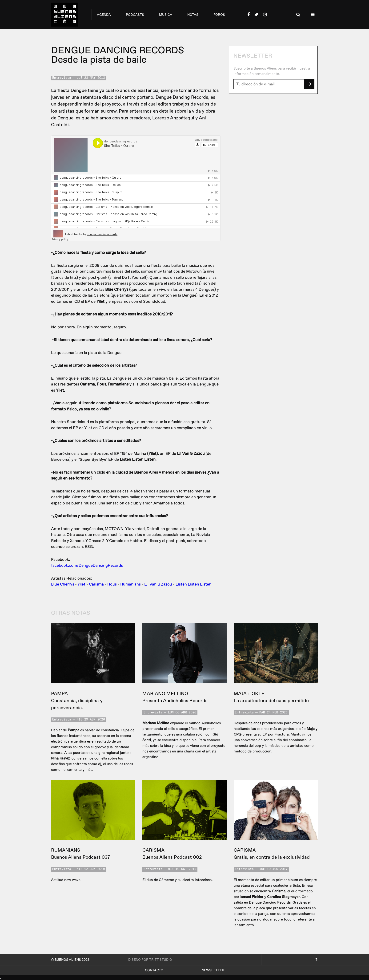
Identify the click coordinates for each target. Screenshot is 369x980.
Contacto (154, 970)
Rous (112, 584)
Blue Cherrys (63, 584)
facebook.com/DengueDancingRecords (87, 565)
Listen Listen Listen (193, 584)
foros (219, 15)
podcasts (135, 15)
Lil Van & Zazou (158, 584)
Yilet (81, 584)
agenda (104, 15)
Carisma (96, 584)
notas (193, 15)
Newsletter (213, 970)
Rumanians (130, 584)
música (166, 15)
